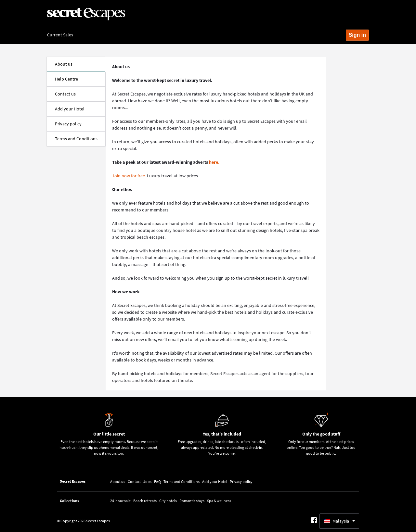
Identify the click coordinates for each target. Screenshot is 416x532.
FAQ (157, 481)
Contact (134, 481)
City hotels (168, 501)
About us (118, 481)
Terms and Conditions (182, 481)
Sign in (357, 35)
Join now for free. (129, 176)
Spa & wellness (219, 501)
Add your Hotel (215, 481)
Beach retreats (145, 501)
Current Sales (60, 35)
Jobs (147, 481)
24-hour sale (120, 501)
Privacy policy (241, 481)
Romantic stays (192, 501)
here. (214, 162)
